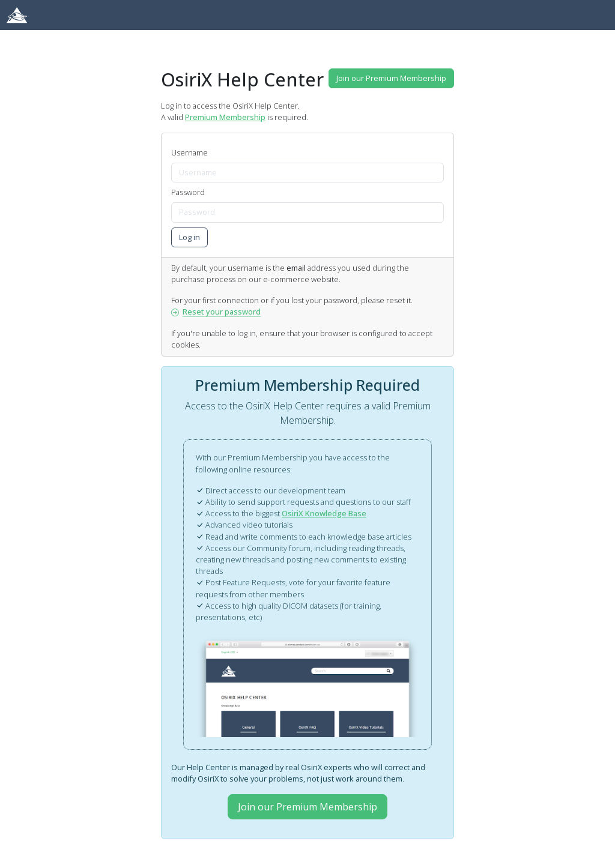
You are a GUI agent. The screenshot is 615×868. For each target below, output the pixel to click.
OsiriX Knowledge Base (324, 513)
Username (189, 152)
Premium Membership (225, 117)
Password (188, 192)
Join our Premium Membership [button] (391, 78)
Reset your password (216, 312)
